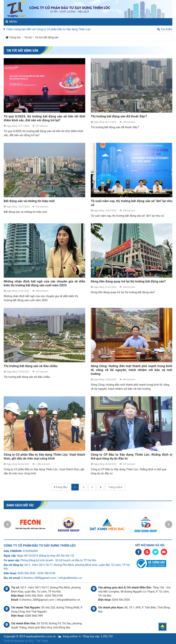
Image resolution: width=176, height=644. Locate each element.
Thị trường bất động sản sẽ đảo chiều (31, 366)
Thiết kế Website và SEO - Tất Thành (26, 641)
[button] (7, 524)
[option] (30, 524)
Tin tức (28, 37)
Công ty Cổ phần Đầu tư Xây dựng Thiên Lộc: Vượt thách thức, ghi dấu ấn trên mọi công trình (44, 456)
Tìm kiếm (166, 29)
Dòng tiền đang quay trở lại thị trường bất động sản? (128, 281)
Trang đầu (61, 487)
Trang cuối (114, 487)
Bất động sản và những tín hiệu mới (29, 201)
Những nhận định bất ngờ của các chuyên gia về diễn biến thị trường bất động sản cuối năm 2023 (44, 283)
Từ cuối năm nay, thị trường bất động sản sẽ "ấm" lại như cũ (132, 203)
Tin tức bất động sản (47, 37)
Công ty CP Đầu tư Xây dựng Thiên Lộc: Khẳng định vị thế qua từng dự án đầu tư (132, 456)
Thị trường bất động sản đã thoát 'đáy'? (119, 116)
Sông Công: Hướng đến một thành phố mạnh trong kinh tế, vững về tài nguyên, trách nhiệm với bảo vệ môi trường (132, 370)
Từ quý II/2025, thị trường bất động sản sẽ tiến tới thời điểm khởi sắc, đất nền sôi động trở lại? (44, 118)
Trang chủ (15, 37)
